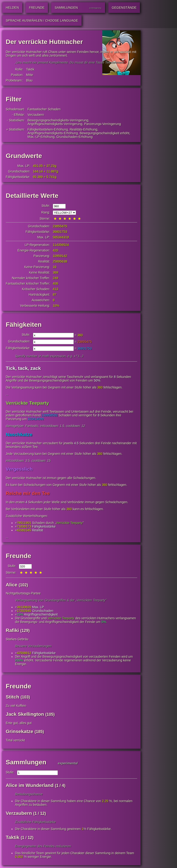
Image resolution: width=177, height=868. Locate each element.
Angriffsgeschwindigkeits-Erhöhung (53, 133)
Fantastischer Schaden (44, 109)
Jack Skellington (25, 715)
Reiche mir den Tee (28, 494)
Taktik (30, 69)
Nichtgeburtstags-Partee (23, 594)
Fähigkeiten (24, 325)
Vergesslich (19, 469)
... (7, 395)
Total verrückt (15, 741)
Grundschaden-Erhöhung (75, 137)
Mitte (29, 75)
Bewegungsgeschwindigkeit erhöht (105, 133)
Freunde (18, 556)
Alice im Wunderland (30, 786)
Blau (29, 80)
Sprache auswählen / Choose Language (42, 20)
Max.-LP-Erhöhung (41, 137)
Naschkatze (19, 435)
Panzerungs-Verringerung (103, 124)
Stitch (12, 697)
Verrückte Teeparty (27, 403)
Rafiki (12, 631)
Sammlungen (26, 763)
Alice (12, 585)
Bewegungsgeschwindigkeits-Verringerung (58, 120)
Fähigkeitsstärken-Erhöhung (48, 129)
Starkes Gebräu (17, 640)
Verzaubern (36, 115)
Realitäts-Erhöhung (83, 129)
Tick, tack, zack (23, 369)
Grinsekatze (19, 732)
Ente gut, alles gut (19, 723)
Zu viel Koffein (16, 706)
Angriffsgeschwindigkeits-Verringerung (55, 124)
